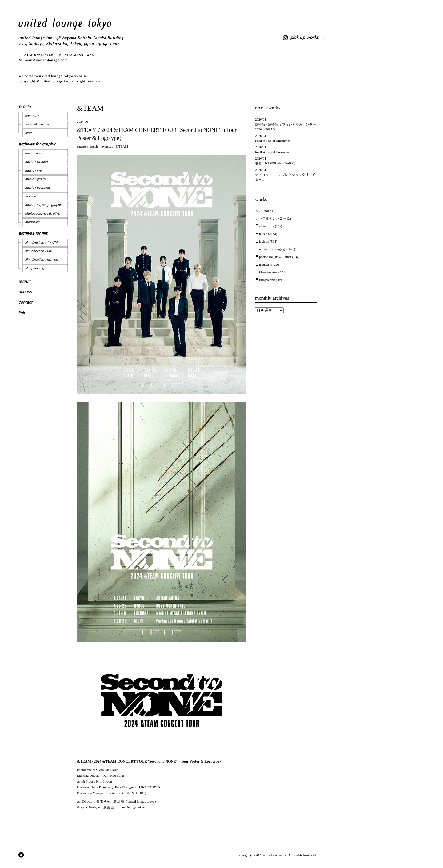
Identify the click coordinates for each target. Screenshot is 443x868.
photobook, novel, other (43, 213)
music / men (34, 170)
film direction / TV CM (41, 242)
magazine (33, 222)
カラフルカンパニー (271, 218)
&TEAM (122, 146)
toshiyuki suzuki (37, 124)
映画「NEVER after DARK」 (276, 163)
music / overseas (38, 188)
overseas (107, 146)
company (32, 116)
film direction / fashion (42, 260)
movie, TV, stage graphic (44, 205)
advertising (33, 153)
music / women (36, 162)
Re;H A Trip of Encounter (273, 141)
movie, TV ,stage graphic (276, 249)
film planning (35, 268)
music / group (35, 179)
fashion (31, 196)
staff (28, 133)
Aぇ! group (263, 211)
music (94, 146)
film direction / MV (39, 251)
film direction (268, 272)
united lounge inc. (275, 855)
